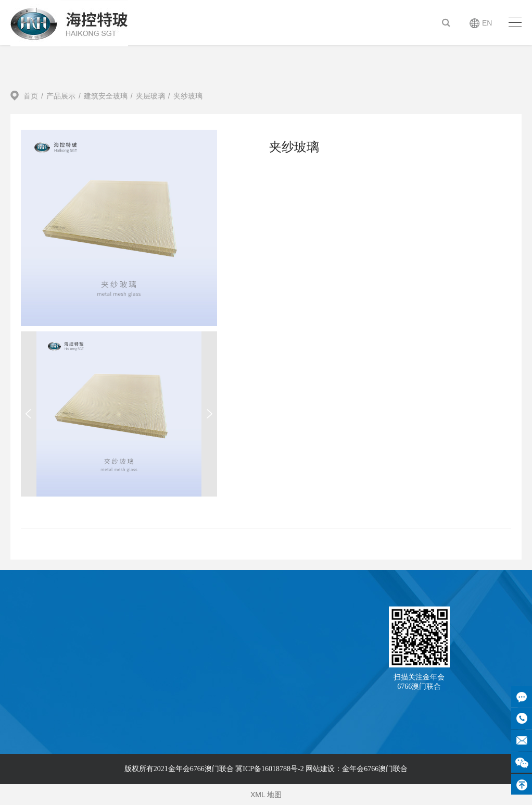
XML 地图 (266, 795)
